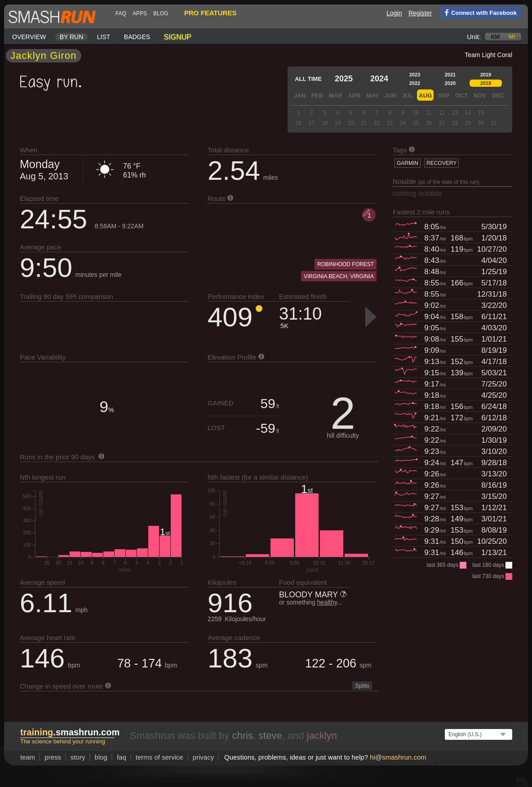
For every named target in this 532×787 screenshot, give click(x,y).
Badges (137, 37)
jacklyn (322, 736)
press (53, 757)
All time (308, 79)
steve (270, 736)
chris (242, 736)
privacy (204, 757)
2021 (450, 75)
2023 (415, 75)
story (78, 757)
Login (394, 13)
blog (161, 13)
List (104, 37)
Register (420, 13)
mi (512, 37)
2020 (450, 83)
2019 (486, 75)
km (496, 37)
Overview (29, 37)
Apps (140, 13)
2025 (344, 79)
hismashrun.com (398, 757)
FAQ (121, 13)
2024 (379, 79)
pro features (210, 13)
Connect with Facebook (479, 12)
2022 (415, 83)
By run (72, 37)
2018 (486, 83)
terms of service (160, 757)
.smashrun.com (70, 732)
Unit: (474, 37)
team (28, 757)
